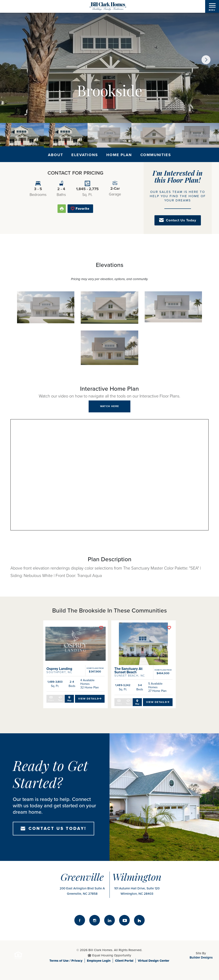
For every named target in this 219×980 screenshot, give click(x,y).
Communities (156, 155)
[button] (206, 60)
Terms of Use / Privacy (66, 958)
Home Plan (119, 155)
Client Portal (124, 958)
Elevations (85, 155)
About (55, 155)
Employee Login (99, 958)
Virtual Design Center (154, 958)
